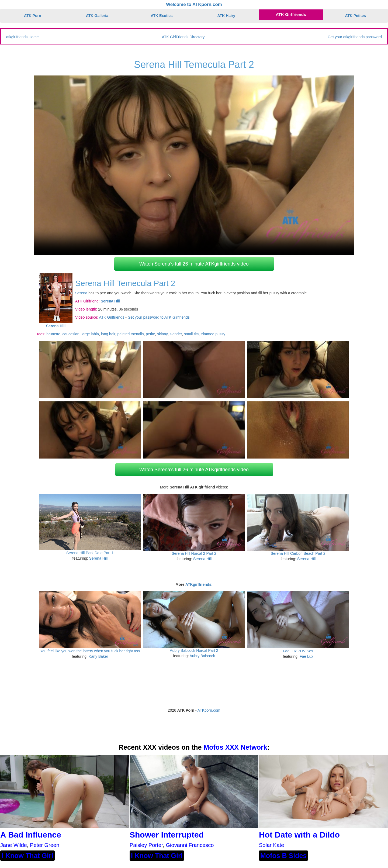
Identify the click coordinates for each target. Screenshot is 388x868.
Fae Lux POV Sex (298, 651)
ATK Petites (355, 16)
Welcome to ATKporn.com (194, 4)
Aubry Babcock (202, 656)
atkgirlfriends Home (22, 37)
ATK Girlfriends (291, 14)
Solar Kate (271, 845)
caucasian (71, 334)
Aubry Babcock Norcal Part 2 (194, 650)
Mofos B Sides (283, 856)
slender (176, 334)
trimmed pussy (213, 334)
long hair (108, 334)
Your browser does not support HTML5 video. (194, 165)
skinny (162, 334)
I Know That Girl (27, 856)
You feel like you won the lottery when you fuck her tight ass (90, 651)
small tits (191, 334)
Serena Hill (98, 558)
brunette (53, 334)
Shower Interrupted (167, 835)
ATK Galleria (97, 16)
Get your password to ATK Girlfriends (159, 317)
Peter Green (45, 845)
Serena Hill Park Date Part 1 (90, 553)
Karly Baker (98, 656)
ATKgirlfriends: (199, 584)
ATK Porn (33, 16)
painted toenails (130, 334)
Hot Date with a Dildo (299, 835)
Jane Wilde (14, 845)
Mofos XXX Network (235, 747)
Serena (81, 293)
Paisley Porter (146, 845)
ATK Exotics (162, 16)
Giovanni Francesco (190, 845)
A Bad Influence (31, 835)
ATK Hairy (226, 16)
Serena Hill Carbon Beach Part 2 (298, 553)
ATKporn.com (209, 710)
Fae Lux (306, 656)
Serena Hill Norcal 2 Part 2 (194, 553)
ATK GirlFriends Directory (183, 37)
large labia (90, 334)
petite (150, 334)
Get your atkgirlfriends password (355, 37)
